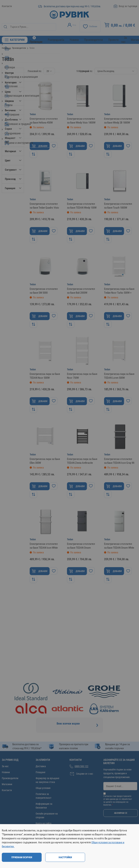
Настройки (65, 857)
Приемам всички (22, 857)
